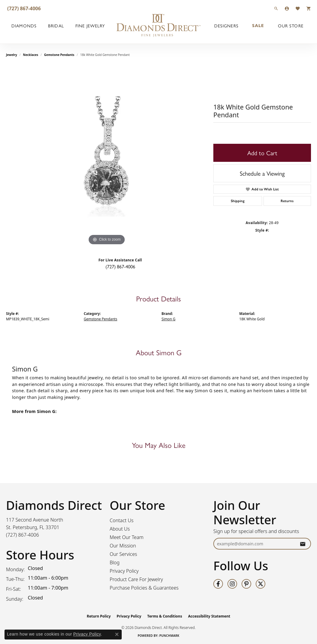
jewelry (12, 55)
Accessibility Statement (209, 616)
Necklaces (31, 55)
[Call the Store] (23, 535)
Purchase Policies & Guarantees (144, 588)
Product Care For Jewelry (136, 579)
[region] (107, 156)
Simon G (169, 319)
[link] (23, 8)
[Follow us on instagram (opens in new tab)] (232, 584)
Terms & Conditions (165, 616)
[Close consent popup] (117, 634)
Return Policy (99, 616)
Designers (226, 26)
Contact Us (122, 520)
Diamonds (24, 26)
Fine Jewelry (90, 26)
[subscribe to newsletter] (303, 544)
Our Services (123, 554)
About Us (120, 529)
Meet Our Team (127, 537)
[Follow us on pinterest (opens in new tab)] (246, 584)
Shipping (238, 201)
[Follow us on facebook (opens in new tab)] (218, 584)
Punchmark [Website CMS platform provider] (169, 636)
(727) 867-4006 (120, 266)
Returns (287, 201)
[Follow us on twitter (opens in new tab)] (261, 584)
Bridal (56, 26)
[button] (276, 8)
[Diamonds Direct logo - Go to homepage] (159, 26)
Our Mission (123, 546)
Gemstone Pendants (59, 55)
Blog (115, 562)
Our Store (291, 26)
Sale (258, 26)
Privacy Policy (124, 571)
